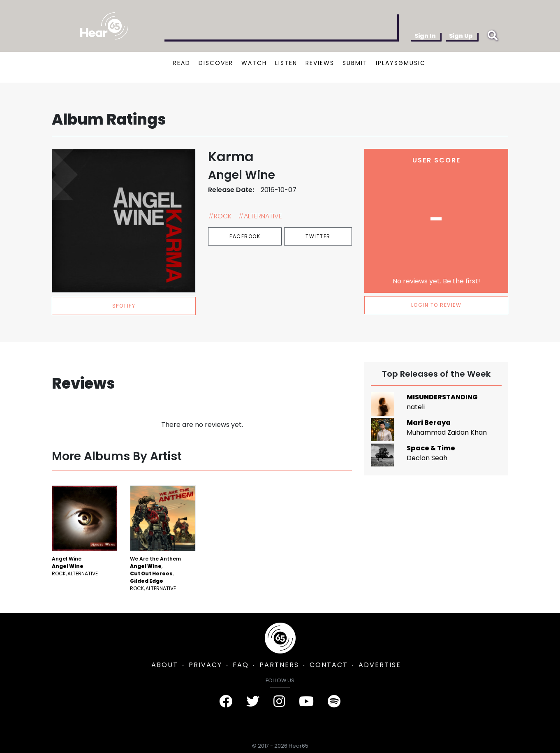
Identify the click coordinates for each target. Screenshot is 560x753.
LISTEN (286, 63)
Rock (59, 573)
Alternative (83, 573)
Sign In (425, 36)
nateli (416, 407)
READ (182, 63)
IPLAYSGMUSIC (401, 63)
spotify (124, 306)
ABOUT (165, 665)
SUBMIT (355, 63)
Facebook (245, 236)
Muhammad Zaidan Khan (447, 432)
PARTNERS (279, 665)
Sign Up (461, 36)
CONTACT (329, 665)
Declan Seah (427, 458)
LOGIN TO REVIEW (436, 305)
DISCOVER (216, 63)
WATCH (254, 63)
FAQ (241, 665)
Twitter (318, 236)
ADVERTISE (380, 665)
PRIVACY (205, 665)
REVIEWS (320, 63)
